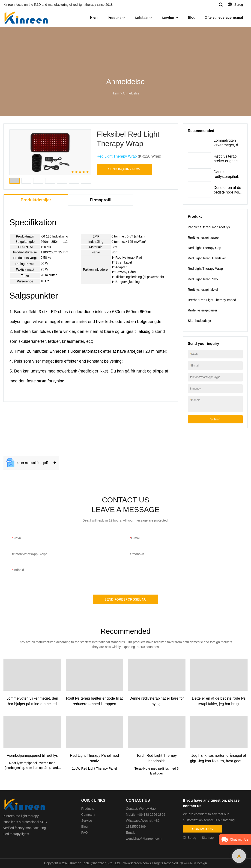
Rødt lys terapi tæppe (203, 238)
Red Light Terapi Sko (203, 279)
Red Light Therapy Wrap (117, 156)
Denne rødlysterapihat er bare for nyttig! (228, 177)
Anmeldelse (131, 93)
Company (89, 815)
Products (88, 809)
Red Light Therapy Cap (205, 248)
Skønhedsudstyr (199, 321)
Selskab (141, 18)
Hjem (94, 17)
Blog (192, 17)
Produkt (114, 18)
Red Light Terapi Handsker (207, 258)
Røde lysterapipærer (203, 310)
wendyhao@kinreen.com (144, 839)
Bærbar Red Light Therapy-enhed (212, 300)
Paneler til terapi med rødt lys (209, 227)
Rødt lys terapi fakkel (203, 290)
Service (168, 18)
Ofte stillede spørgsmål (224, 17)
